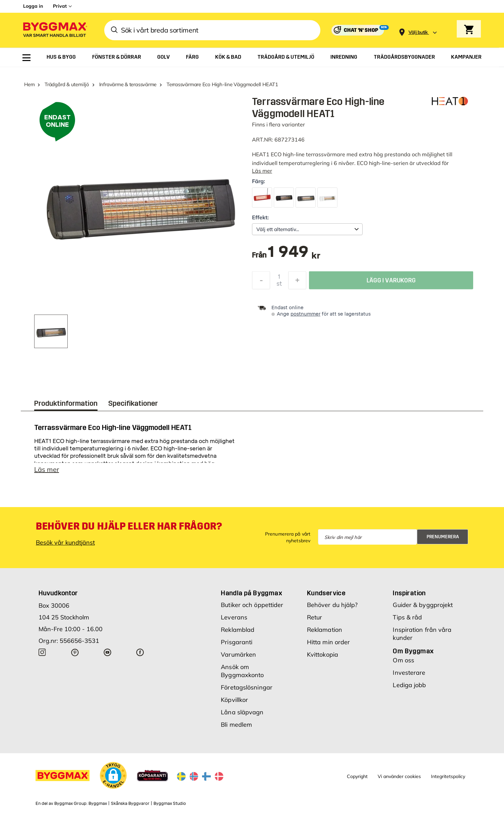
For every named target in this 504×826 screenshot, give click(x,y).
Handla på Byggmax (251, 596)
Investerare (409, 676)
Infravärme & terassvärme (128, 84)
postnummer (305, 314)
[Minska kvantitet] (261, 282)
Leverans (234, 621)
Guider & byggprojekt (423, 608)
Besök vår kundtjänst (65, 546)
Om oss (403, 664)
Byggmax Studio (170, 807)
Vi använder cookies (399, 780)
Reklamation (325, 633)
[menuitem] (26, 58)
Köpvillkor (234, 703)
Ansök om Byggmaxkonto (242, 674)
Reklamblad (238, 633)
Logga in (33, 6)
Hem (29, 84)
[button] (113, 779)
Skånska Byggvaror (130, 807)
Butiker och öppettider (252, 608)
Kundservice (326, 596)
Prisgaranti (237, 645)
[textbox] (294, 255)
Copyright (357, 780)
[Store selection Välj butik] (418, 32)
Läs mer (262, 171)
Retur (315, 621)
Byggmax (98, 807)
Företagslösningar (247, 691)
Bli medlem (236, 728)
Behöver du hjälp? (332, 608)
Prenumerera (443, 540)
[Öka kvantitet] (297, 282)
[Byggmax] (55, 30)
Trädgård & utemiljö (67, 84)
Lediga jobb (409, 688)
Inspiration (409, 596)
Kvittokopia (323, 658)
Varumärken (238, 658)
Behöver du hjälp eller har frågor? (129, 530)
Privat (60, 6)
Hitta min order (329, 645)
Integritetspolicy (448, 780)
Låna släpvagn (242, 715)
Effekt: (260, 217)
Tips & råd (407, 621)
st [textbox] (279, 285)
